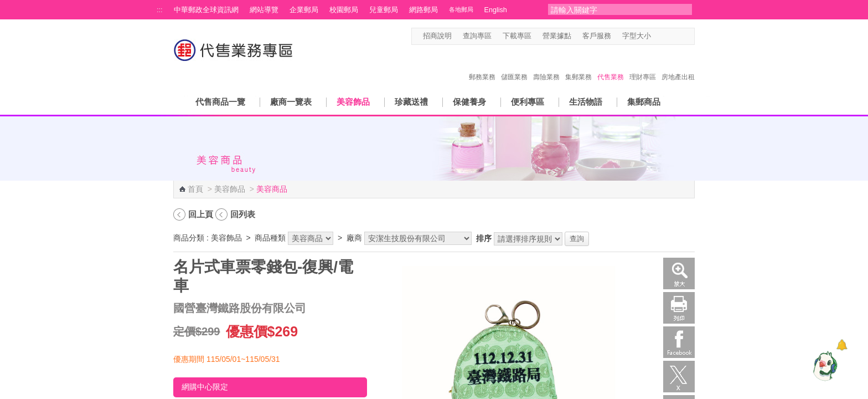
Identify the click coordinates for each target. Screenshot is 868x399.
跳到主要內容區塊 (6, 6)
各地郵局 (461, 9)
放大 (679, 273)
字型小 (658, 36)
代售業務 (611, 65)
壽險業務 (546, 65)
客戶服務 (597, 36)
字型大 (679, 36)
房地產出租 (678, 65)
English (496, 10)
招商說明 (437, 36)
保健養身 (469, 102)
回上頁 (201, 214)
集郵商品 (644, 102)
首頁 (195, 189)
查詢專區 (477, 36)
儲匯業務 (514, 65)
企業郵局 (304, 10)
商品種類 (270, 238)
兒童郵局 (384, 10)
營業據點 (557, 36)
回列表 (243, 214)
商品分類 (189, 238)
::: (160, 10)
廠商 (354, 238)
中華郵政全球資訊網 (206, 10)
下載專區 (517, 36)
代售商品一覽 (220, 102)
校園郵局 (344, 10)
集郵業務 (578, 65)
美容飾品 (353, 102)
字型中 (668, 36)
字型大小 (637, 36)
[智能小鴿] (824, 366)
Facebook (679, 342)
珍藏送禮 (411, 102)
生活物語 (586, 102)
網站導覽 (264, 10)
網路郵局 (423, 10)
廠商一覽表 (291, 102)
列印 (679, 308)
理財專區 (643, 65)
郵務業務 (482, 65)
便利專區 (528, 102)
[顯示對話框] (842, 345)
